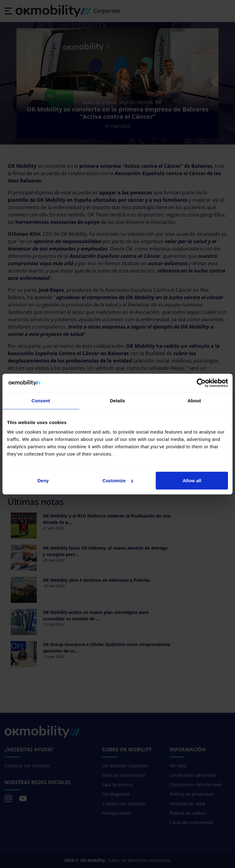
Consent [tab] (41, 400)
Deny (43, 481)
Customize (118, 481)
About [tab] (194, 400)
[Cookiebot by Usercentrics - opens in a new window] (201, 383)
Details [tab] (117, 400)
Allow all (192, 481)
